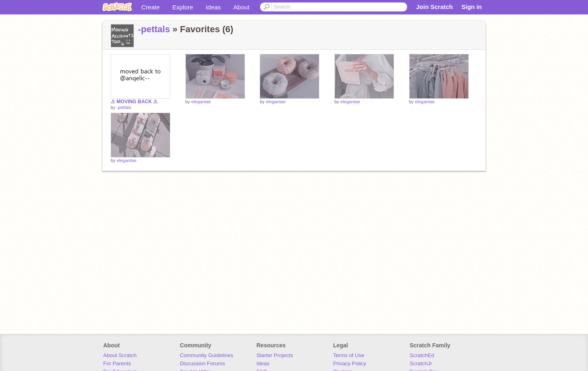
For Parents (117, 363)
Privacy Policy (350, 363)
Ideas (213, 7)
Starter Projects (275, 355)
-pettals (154, 29)
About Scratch (120, 355)
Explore (183, 7)
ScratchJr (421, 363)
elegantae (201, 102)
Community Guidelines (206, 355)
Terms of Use (349, 355)
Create (150, 7)
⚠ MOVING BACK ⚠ (134, 102)
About (242, 7)
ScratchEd (422, 355)
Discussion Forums (202, 363)
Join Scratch (434, 7)
